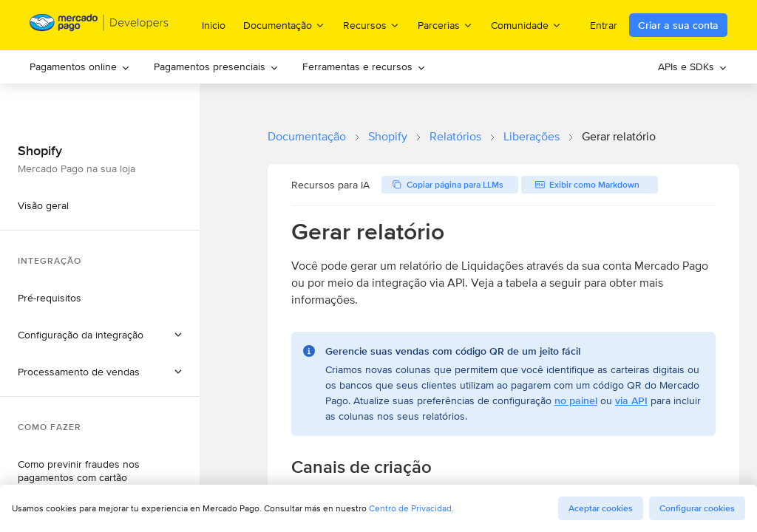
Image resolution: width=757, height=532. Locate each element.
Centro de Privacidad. (411, 508)
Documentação (307, 136)
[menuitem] (80, 67)
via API (631, 400)
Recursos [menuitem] (371, 25)
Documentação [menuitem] (284, 25)
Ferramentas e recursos (364, 66)
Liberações (532, 136)
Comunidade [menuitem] (526, 25)
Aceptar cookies (601, 508)
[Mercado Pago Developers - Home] (99, 25)
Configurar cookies (697, 508)
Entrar (604, 25)
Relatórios (455, 136)
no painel (576, 400)
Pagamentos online (80, 66)
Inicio (214, 25)
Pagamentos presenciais (216, 66)
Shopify (388, 136)
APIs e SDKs (693, 66)
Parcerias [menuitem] (445, 25)
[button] (100, 335)
